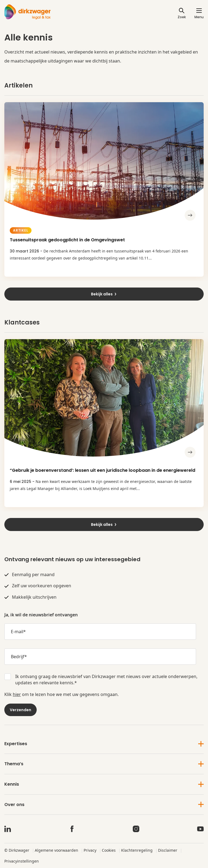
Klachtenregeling (137, 850)
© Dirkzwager (17, 850)
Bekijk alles (104, 294)
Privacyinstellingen (22, 861)
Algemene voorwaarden (56, 850)
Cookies (109, 850)
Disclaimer (168, 850)
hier (17, 694)
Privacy (90, 850)
